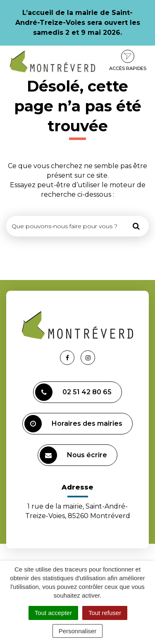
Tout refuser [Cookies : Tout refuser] (105, 613)
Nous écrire (73, 455)
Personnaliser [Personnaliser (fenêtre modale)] (78, 631)
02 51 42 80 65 (73, 392)
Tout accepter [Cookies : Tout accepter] (53, 613)
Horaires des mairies (73, 424)
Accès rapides (128, 60)
